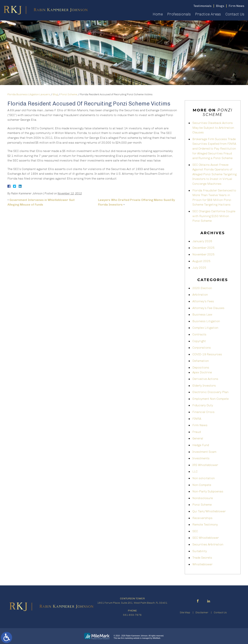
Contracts (199, 334)
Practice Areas (208, 14)
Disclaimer (202, 612)
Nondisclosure (203, 498)
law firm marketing (125, 638)
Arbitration (200, 295)
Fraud (197, 432)
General (198, 438)
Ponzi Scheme (69, 94)
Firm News (200, 425)
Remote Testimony (205, 524)
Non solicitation (204, 478)
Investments (201, 458)
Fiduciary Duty (203, 405)
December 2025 (204, 248)
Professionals (179, 14)
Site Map (185, 612)
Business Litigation (206, 321)
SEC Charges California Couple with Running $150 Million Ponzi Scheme (214, 216)
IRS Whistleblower (205, 465)
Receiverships (202, 518)
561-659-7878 (132, 615)
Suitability (200, 551)
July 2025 (199, 268)
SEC (195, 531)
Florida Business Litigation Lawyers (29, 94)
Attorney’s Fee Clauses (208, 308)
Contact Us (235, 14)
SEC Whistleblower (206, 538)
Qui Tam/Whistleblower (209, 511)
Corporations (202, 348)
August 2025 (201, 261)
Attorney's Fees (203, 301)
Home (158, 14)
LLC (195, 471)
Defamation (201, 361)
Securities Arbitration (208, 544)
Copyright (199, 341)
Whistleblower (202, 564)
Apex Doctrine (202, 372)
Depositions (201, 367)
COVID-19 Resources (207, 354)
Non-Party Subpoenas (208, 491)
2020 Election (202, 288)
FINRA (197, 419)
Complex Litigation (205, 328)
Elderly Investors (204, 386)
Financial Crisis (203, 412)
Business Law (202, 314)
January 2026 (202, 241)
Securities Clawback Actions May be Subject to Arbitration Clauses (213, 128)
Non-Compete (202, 485)
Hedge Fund (201, 445)
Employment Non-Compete (211, 399)
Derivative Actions (205, 379)
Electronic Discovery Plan (210, 392)
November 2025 (204, 254)
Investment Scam (204, 452)
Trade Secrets (202, 558)
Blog (55, 94)
